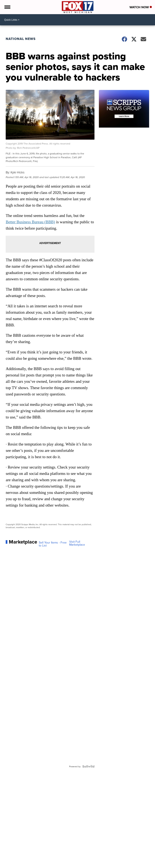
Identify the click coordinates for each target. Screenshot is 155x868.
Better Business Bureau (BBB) (30, 222)
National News (21, 39)
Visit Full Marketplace (77, 543)
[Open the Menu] (7, 7)
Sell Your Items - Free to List (53, 544)
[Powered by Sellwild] (88, 766)
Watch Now (141, 7)
